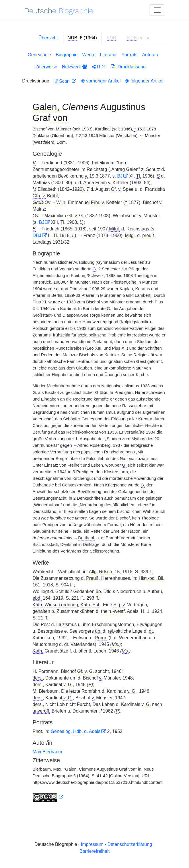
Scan (62, 81)
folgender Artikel (144, 81)
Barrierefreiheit (94, 851)
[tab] (82, 38)
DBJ (37, 235)
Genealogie (39, 55)
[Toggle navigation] (157, 10)
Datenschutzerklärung (130, 844)
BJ (120, 176)
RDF (99, 67)
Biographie (67, 55)
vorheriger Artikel (101, 81)
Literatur (109, 55)
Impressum (92, 844)
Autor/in (150, 55)
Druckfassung (128, 67)
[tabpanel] (95, 428)
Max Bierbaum (47, 752)
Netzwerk (75, 67)
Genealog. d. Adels (76, 731)
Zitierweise (46, 67)
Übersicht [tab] (48, 38)
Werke (89, 55)
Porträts (129, 55)
